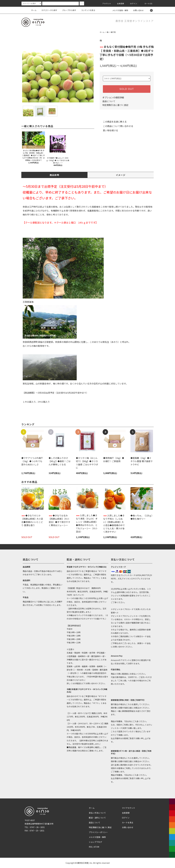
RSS (91, 847)
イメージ (121, 175)
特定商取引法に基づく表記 (115, 105)
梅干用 (113, 32)
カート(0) (147, 3)
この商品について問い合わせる (116, 126)
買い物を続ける (109, 130)
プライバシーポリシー (98, 832)
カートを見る (128, 822)
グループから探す (68, 10)
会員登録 (119, 3)
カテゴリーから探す (48, 10)
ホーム (34, 10)
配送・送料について (97, 818)
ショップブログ (95, 842)
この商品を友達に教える (113, 122)
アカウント (105, 3)
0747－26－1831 (37, 827)
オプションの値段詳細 (113, 97)
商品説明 (54, 175)
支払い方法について (97, 813)
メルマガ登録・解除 (119, 10)
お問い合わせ (137, 10)
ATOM (96, 847)
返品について (109, 101)
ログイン (132, 3)
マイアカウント (129, 808)
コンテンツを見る (87, 10)
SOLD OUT (127, 89)
